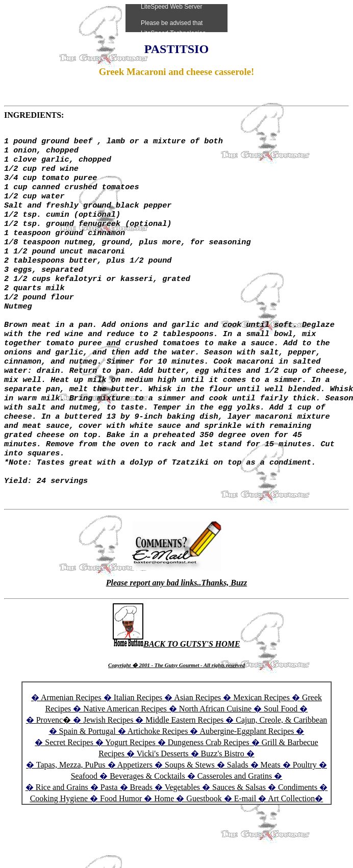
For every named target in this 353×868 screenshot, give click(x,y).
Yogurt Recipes (130, 784)
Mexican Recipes (262, 739)
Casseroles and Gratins (235, 817)
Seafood (84, 817)
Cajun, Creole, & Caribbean (281, 761)
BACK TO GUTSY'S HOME (176, 685)
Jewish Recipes (109, 761)
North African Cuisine (215, 750)
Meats (271, 806)
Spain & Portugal (87, 772)
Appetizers (136, 806)
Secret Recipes (69, 784)
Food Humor (122, 840)
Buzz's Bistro (223, 795)
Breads (141, 828)
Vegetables (182, 828)
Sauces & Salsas (239, 828)
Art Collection (291, 840)
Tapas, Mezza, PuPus (71, 806)
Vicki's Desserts (164, 795)
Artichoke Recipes (158, 772)
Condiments (298, 828)
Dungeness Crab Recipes (209, 784)
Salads (238, 806)
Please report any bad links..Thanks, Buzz (176, 624)
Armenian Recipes (71, 739)
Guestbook (204, 840)
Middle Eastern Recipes (185, 761)
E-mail (245, 840)
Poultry (305, 806)
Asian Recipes (197, 739)
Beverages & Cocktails (148, 817)
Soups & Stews (190, 806)
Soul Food (281, 750)
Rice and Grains (62, 828)
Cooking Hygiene (60, 840)
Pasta (109, 828)
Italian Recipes (139, 739)
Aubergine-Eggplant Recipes (247, 772)
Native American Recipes (125, 750)
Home (164, 840)
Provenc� (54, 761)
